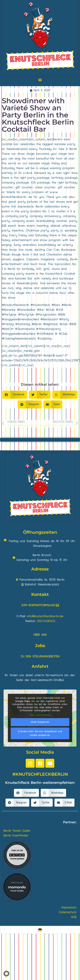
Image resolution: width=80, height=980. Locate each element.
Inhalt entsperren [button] (40, 722)
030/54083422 (46, 621)
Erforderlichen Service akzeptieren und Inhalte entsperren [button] (40, 733)
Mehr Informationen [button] (40, 715)
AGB (74, 917)
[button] (40, 80)
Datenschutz (68, 912)
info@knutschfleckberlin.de (45, 616)
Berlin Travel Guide (17, 831)
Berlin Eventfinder (16, 836)
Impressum (69, 908)
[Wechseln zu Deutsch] (40, 930)
